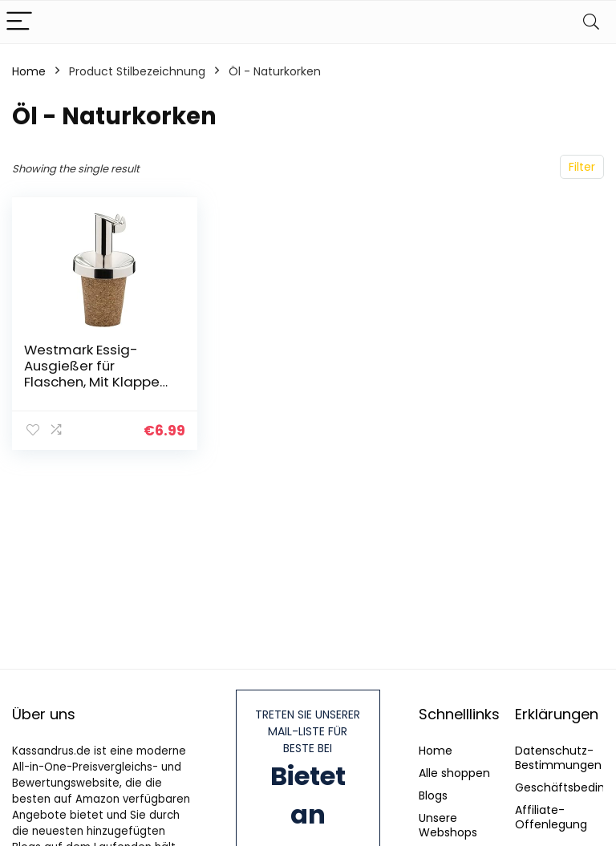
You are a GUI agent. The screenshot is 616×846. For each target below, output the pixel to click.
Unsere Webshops (448, 825)
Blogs (433, 795)
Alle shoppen (454, 773)
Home (29, 71)
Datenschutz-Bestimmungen (558, 758)
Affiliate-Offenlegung (551, 817)
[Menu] (19, 22)
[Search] (591, 22)
